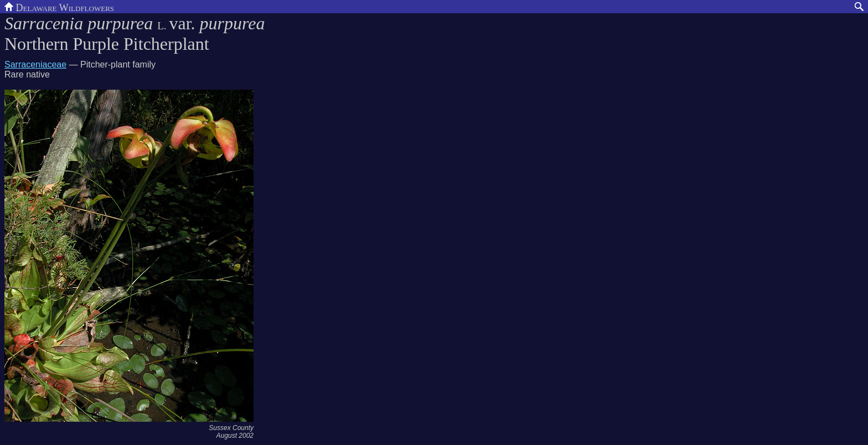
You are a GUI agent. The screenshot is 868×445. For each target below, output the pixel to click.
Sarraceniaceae (35, 64)
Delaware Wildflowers (59, 7)
